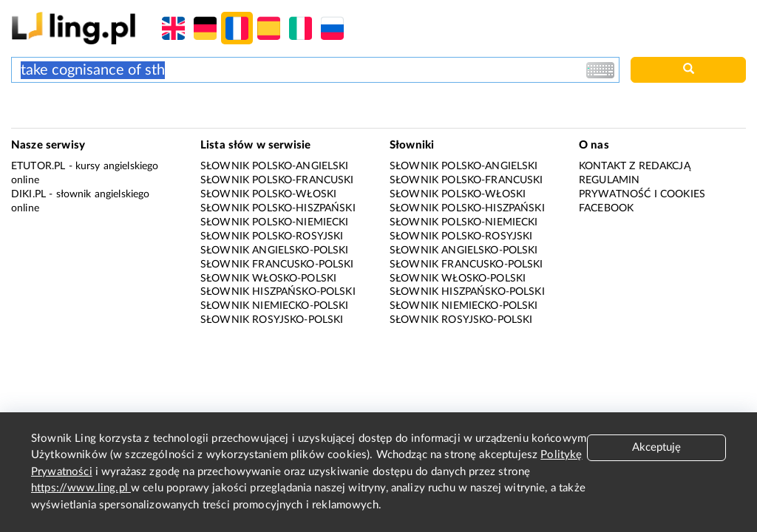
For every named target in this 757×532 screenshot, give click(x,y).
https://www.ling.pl (81, 488)
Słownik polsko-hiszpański (278, 208)
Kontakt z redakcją (635, 166)
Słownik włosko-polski (268, 279)
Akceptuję (656, 447)
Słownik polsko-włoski (268, 194)
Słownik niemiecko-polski (275, 306)
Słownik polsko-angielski (275, 166)
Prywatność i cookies (642, 194)
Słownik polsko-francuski (277, 180)
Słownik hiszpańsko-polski (278, 292)
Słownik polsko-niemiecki (275, 222)
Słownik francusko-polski (277, 265)
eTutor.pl (38, 166)
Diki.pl (28, 194)
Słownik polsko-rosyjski (272, 236)
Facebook (606, 208)
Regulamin (609, 180)
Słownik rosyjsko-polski (272, 320)
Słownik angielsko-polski (275, 250)
